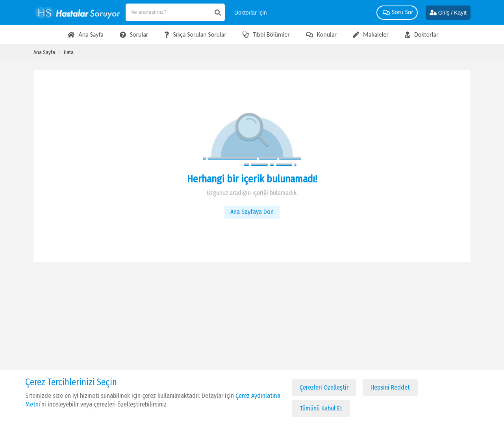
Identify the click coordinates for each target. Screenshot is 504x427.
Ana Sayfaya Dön (252, 212)
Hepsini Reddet (390, 387)
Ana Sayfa (44, 52)
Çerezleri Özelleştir (324, 387)
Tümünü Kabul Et (321, 408)
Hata (69, 52)
